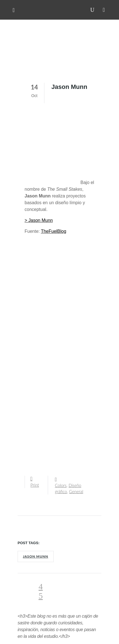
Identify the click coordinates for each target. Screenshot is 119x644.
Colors (61, 485)
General (76, 491)
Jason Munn (36, 556)
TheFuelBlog (53, 231)
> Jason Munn (39, 220)
